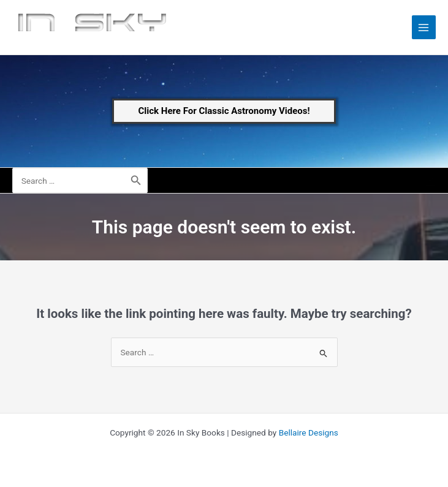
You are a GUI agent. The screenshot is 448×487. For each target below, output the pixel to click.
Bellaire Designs (309, 432)
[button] (224, 111)
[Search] (136, 180)
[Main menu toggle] (424, 27)
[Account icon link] (430, 181)
